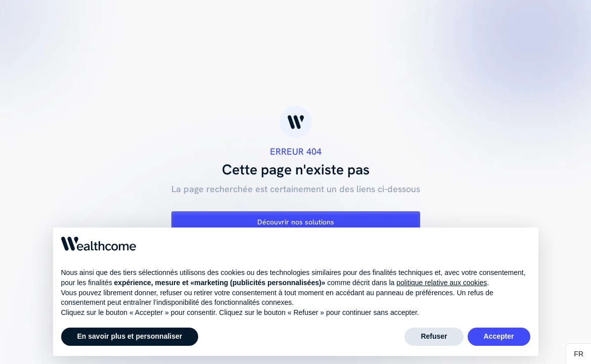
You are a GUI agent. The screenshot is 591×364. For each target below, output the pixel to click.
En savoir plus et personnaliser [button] (130, 337)
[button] (579, 354)
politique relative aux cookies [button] (442, 283)
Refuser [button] (434, 337)
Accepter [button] (499, 337)
